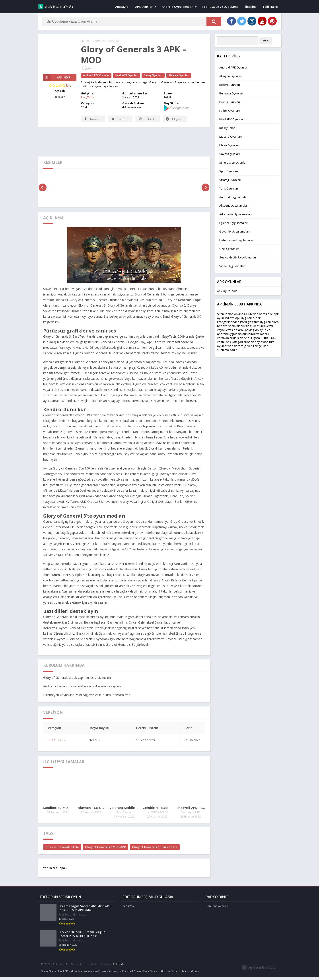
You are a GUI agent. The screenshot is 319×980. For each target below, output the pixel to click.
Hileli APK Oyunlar (126, 75)
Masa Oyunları (229, 145)
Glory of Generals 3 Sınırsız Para (155, 851)
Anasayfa (122, 7)
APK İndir (57, 77)
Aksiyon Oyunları (231, 76)
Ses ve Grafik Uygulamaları (238, 257)
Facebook (88, 120)
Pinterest (147, 123)
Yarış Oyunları (229, 188)
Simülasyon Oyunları (233, 162)
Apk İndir (119, 967)
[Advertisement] (124, 146)
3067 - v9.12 (57, 744)
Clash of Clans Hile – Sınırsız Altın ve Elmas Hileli (154, 974)
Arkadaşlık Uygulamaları (235, 214)
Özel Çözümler (229, 249)
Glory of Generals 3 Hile (62, 851)
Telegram (169, 120)
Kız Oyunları (227, 128)
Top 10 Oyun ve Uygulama (220, 7)
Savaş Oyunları (153, 75)
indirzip (194, 974)
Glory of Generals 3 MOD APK (105, 851)
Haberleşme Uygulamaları (237, 240)
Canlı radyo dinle (217, 909)
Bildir (60, 97)
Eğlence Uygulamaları (234, 223)
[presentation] (43, 192)
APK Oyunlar (144, 7)
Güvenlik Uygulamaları (234, 231)
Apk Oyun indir (227, 291)
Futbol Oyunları (230, 111)
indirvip (114, 974)
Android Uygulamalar (177, 7)
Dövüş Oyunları (230, 102)
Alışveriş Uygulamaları (234, 205)
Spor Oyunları (229, 171)
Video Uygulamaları (232, 266)
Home (85, 41)
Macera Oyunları (230, 137)
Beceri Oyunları (230, 85)
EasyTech (87, 97)
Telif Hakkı (270, 7)
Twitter (118, 123)
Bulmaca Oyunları (231, 93)
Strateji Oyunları (179, 75)
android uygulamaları (231, 334)
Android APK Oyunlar (106, 41)
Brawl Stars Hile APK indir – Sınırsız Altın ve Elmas (74, 974)
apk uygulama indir (248, 318)
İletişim (250, 7)
